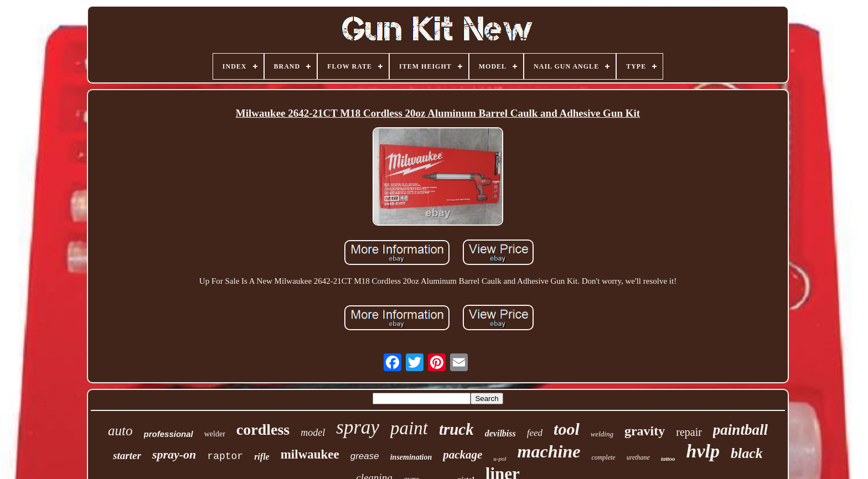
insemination (411, 457)
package (463, 455)
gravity (645, 431)
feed (535, 433)
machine (549, 451)
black (747, 453)
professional (169, 434)
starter (127, 455)
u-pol (500, 459)
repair (689, 432)
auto (120, 431)
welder (215, 434)
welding (602, 434)
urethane (638, 457)
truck (456, 429)
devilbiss (500, 433)
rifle (262, 457)
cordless (263, 429)
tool (567, 429)
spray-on (174, 454)
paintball (740, 430)
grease (365, 456)
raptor (225, 456)
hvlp (703, 451)
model (313, 433)
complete (603, 457)
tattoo (668, 459)
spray (358, 427)
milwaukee (310, 454)
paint (409, 428)
